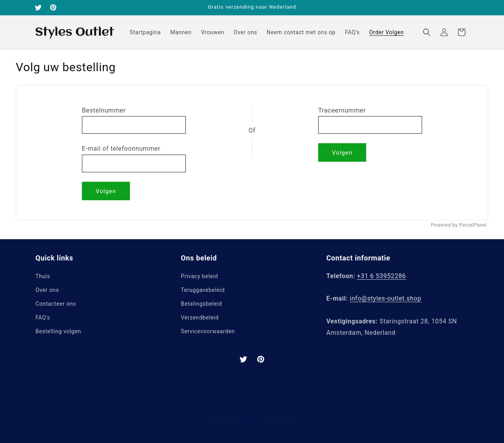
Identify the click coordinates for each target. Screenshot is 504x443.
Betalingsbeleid (201, 304)
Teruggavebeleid (203, 290)
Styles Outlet (68, 428)
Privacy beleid (199, 276)
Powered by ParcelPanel (459, 225)
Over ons (47, 290)
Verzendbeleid (200, 317)
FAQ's (43, 317)
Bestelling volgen (58, 331)
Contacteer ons (56, 304)
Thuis (43, 276)
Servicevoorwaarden (208, 331)
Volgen (106, 191)
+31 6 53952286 (382, 276)
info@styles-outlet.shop (385, 298)
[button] (427, 32)
